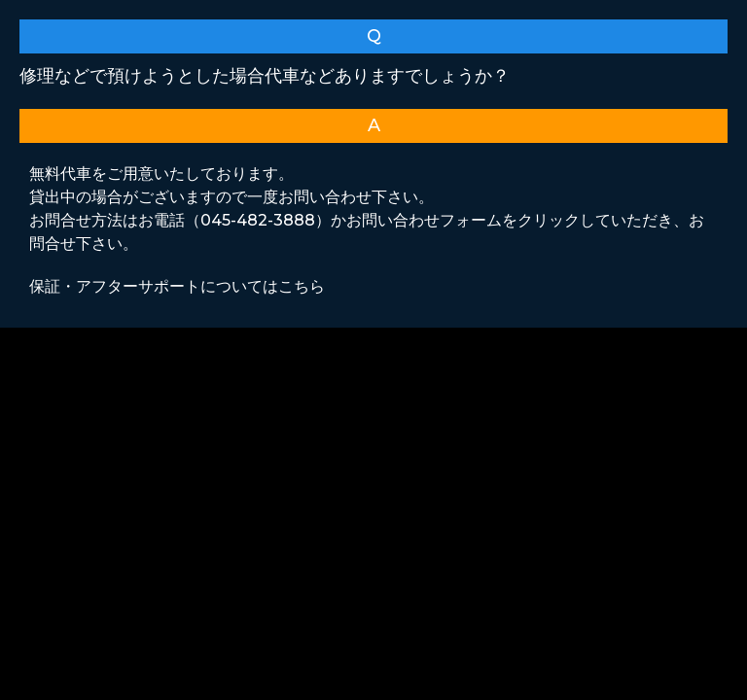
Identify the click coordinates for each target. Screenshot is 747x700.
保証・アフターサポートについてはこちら (177, 286)
